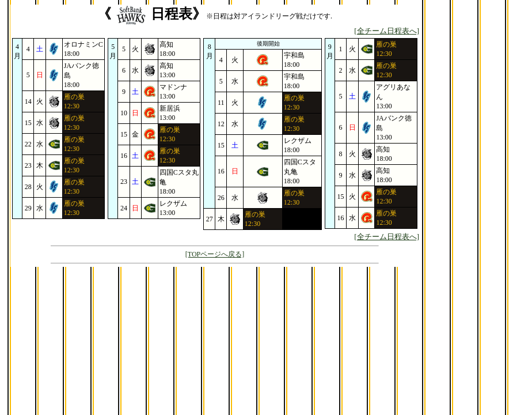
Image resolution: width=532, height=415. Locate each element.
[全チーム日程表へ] (387, 31)
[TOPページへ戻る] (215, 254)
